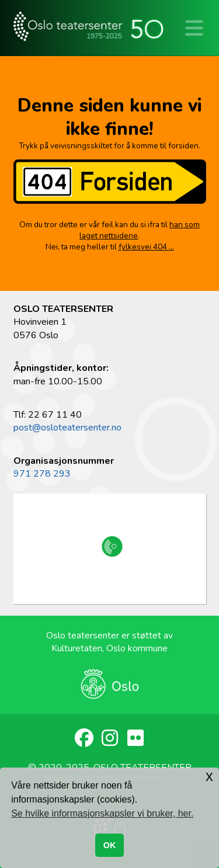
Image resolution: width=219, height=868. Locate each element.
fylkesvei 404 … (146, 247)
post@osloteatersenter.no (67, 428)
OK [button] (110, 845)
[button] (194, 29)
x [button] (209, 776)
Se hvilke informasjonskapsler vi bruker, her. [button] (102, 813)
